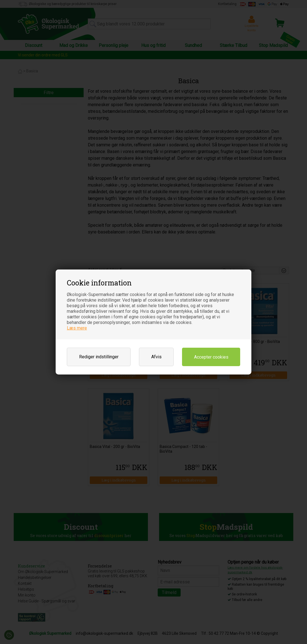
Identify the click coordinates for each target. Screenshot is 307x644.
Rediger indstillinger (99, 357)
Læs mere (77, 328)
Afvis (156, 357)
